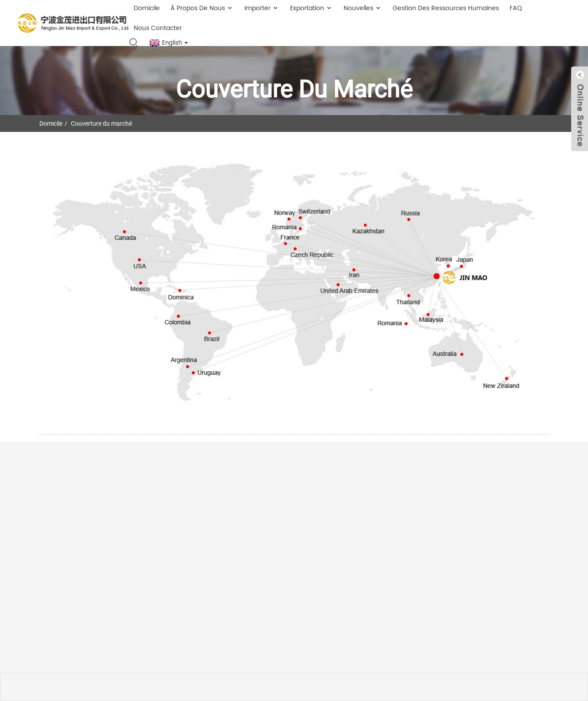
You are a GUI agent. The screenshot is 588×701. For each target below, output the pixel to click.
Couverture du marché (101, 123)
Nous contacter (158, 28)
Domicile (51, 123)
